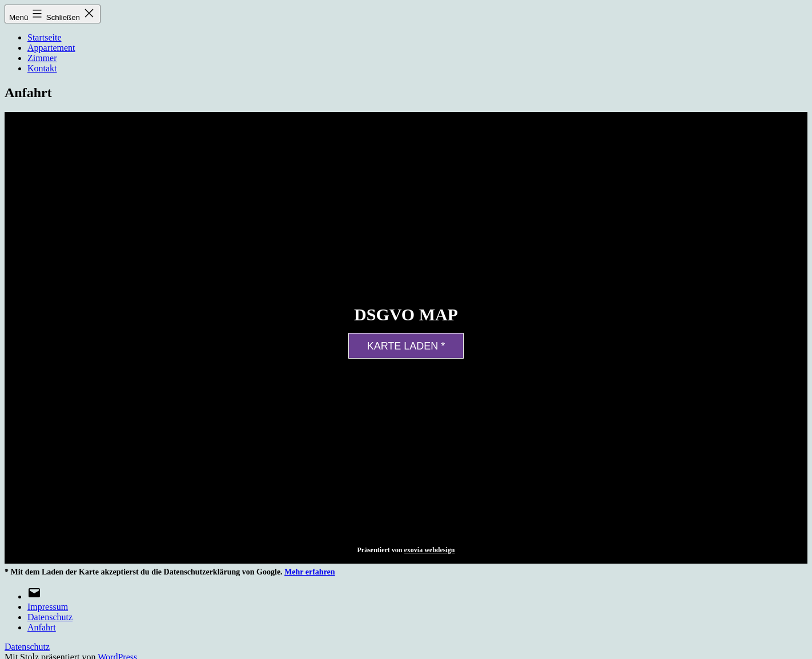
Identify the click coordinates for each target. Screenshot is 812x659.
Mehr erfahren (310, 572)
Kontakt (42, 68)
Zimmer (42, 58)
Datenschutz (27, 647)
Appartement (51, 48)
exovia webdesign (429, 550)
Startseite (45, 37)
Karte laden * (406, 346)
